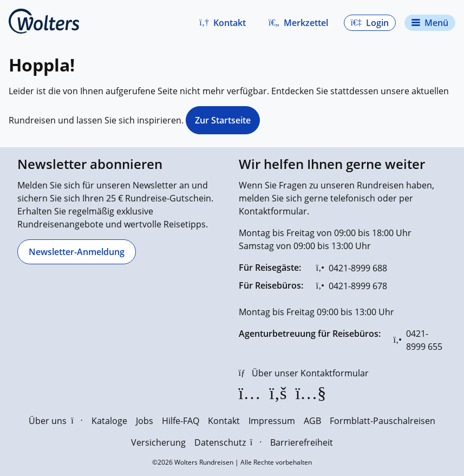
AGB (312, 421)
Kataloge (109, 421)
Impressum (272, 421)
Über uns (55, 421)
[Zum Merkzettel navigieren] (298, 23)
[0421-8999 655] (420, 340)
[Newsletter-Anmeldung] (77, 252)
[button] (223, 23)
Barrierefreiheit (302, 442)
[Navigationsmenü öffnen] (430, 23)
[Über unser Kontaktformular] (304, 373)
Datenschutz (228, 442)
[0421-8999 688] (352, 268)
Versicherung (158, 442)
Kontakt (224, 421)
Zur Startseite (223, 120)
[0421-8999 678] (352, 286)
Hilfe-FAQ (181, 421)
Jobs (145, 421)
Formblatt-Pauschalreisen (383, 421)
